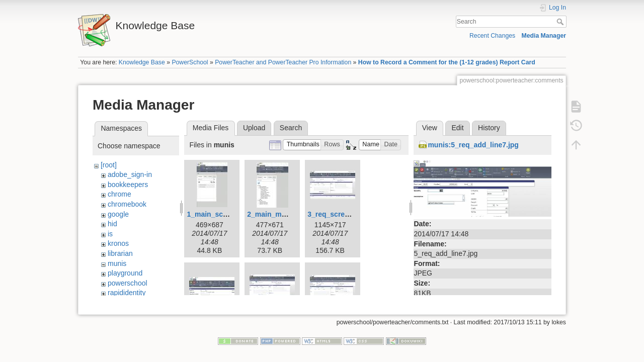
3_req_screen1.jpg (338, 214)
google (118, 214)
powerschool (128, 283)
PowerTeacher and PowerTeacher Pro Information (283, 62)
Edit (457, 128)
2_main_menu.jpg (277, 214)
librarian (120, 253)
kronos (118, 243)
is (110, 234)
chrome (119, 194)
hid (112, 224)
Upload (254, 128)
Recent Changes (492, 36)
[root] (109, 165)
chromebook (127, 204)
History (489, 128)
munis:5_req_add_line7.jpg (473, 145)
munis (117, 263)
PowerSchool (190, 62)
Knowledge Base (142, 62)
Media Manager (544, 36)
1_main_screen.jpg (218, 214)
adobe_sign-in (130, 174)
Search (561, 22)
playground (125, 273)
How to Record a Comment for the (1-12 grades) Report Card (447, 62)
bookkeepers (128, 185)
